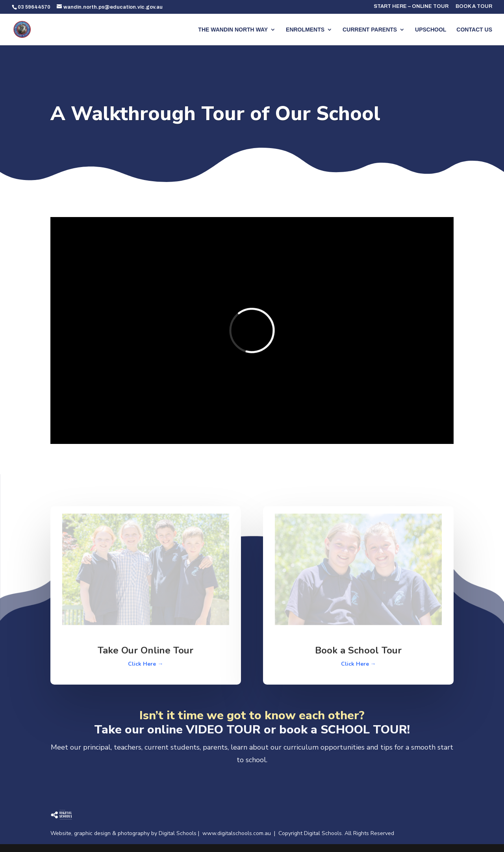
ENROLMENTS (305, 30)
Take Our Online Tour (145, 650)
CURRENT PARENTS (370, 30)
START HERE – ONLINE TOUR (411, 6)
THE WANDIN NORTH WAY (233, 30)
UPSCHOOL (431, 30)
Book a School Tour (358, 650)
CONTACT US (474, 30)
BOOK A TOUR (474, 6)
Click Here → (145, 664)
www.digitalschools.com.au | (240, 833)
